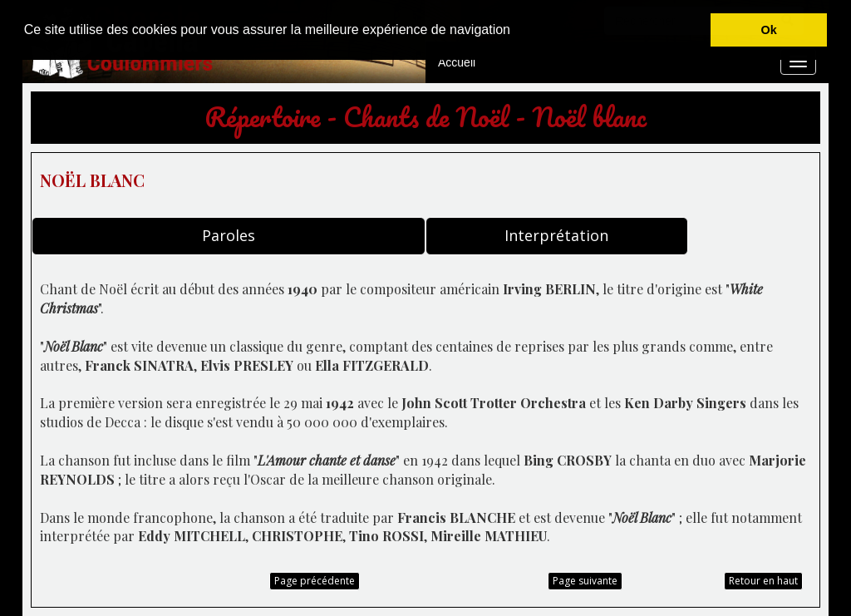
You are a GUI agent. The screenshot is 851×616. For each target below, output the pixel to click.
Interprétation (556, 235)
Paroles (229, 235)
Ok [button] (769, 30)
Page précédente (315, 581)
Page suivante (585, 581)
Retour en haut (763, 581)
